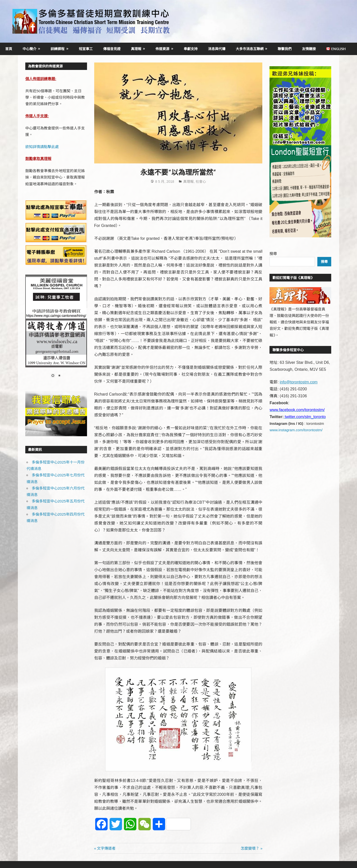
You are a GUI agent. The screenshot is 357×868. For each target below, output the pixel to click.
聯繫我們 (285, 49)
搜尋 (273, 254)
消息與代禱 (217, 49)
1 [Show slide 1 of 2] (53, 376)
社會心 (201, 182)
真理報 (136, 49)
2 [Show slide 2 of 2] (59, 376)
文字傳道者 (106, 848)
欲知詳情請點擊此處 (42, 147)
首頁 (9, 49)
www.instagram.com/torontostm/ (296, 430)
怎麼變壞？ (250, 848)
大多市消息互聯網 (250, 49)
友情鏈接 (309, 49)
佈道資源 (162, 49)
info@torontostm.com (298, 382)
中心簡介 (30, 49)
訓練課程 (58, 49)
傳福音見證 (112, 49)
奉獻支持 (191, 49)
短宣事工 (86, 49)
